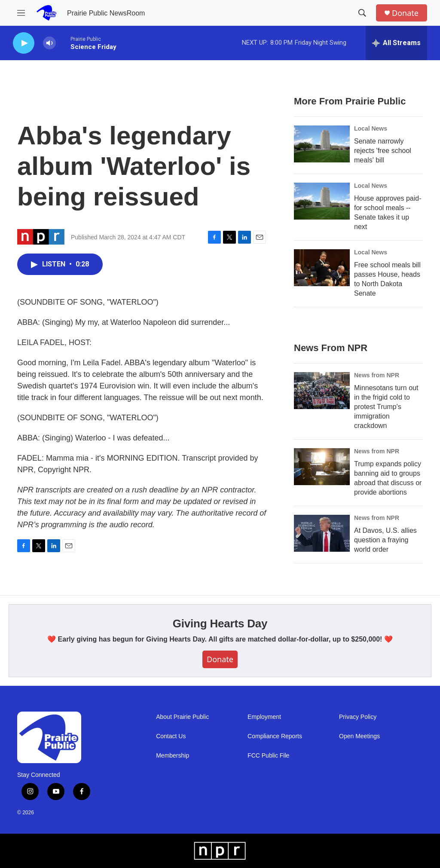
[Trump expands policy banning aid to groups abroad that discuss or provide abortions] (322, 467)
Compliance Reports (275, 736)
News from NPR (377, 375)
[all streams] (396, 43)
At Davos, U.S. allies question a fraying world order (385, 540)
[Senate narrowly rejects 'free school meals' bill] (322, 144)
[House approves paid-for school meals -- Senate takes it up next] (322, 201)
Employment (264, 717)
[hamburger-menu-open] (21, 13)
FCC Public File (268, 756)
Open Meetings (359, 736)
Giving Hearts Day (220, 623)
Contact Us (171, 736)
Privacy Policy (358, 717)
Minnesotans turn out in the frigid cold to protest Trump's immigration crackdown (386, 407)
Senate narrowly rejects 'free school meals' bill (383, 151)
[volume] (49, 43)
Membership (173, 756)
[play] (24, 43)
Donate (405, 13)
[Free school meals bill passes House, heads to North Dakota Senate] (322, 268)
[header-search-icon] (362, 13)
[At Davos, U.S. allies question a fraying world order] (322, 533)
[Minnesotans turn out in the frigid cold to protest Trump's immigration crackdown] (322, 391)
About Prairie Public (182, 717)
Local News (371, 128)
